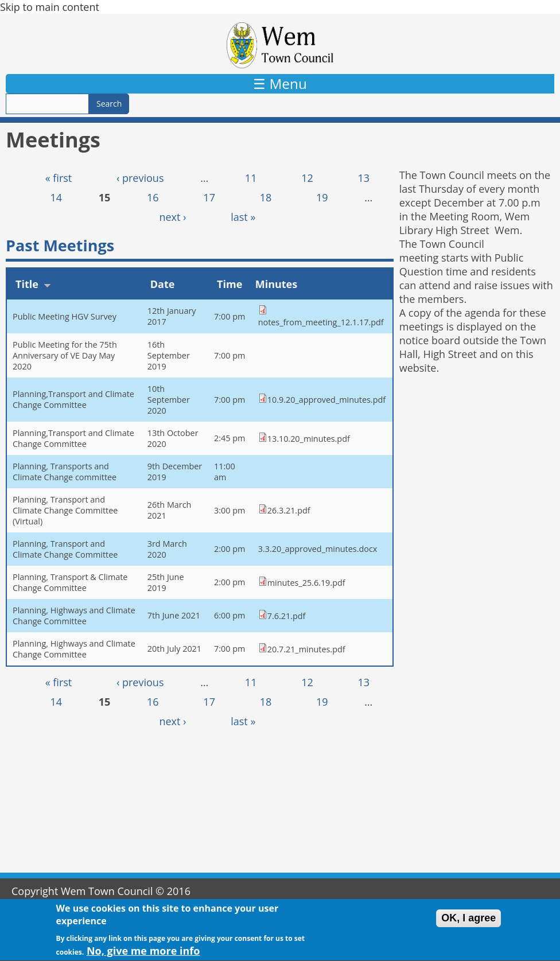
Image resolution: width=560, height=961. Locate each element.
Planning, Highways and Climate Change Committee (74, 616)
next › (172, 217)
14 (57, 197)
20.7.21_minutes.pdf (306, 649)
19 (322, 197)
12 (307, 178)
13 (363, 178)
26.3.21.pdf (289, 510)
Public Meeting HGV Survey (65, 316)
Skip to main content (50, 7)
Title (33, 284)
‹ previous (140, 178)
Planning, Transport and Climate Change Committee (65, 549)
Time (230, 284)
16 (153, 197)
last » (243, 217)
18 (266, 197)
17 (209, 197)
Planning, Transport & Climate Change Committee (70, 582)
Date (163, 284)
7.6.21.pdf (287, 616)
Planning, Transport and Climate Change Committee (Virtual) (65, 510)
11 (251, 178)
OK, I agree (468, 923)
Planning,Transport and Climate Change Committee (73, 399)
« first (59, 178)
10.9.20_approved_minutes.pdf (326, 400)
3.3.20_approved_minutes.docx (318, 549)
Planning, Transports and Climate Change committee (65, 472)
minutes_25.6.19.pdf (306, 583)
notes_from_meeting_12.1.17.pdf (321, 322)
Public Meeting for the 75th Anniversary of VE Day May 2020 (65, 355)
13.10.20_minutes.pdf (309, 439)
